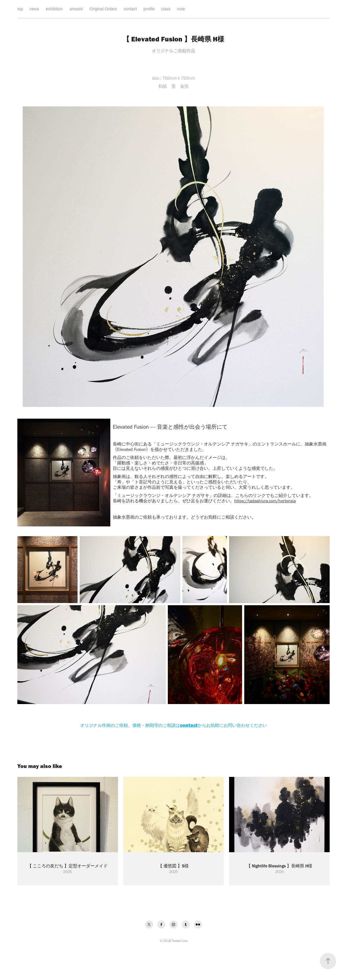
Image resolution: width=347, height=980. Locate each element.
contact (130, 9)
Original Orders (103, 9)
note (181, 9)
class (166, 9)
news (34, 9)
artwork (76, 9)
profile (149, 9)
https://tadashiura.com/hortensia (265, 501)
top (20, 9)
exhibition (54, 9)
